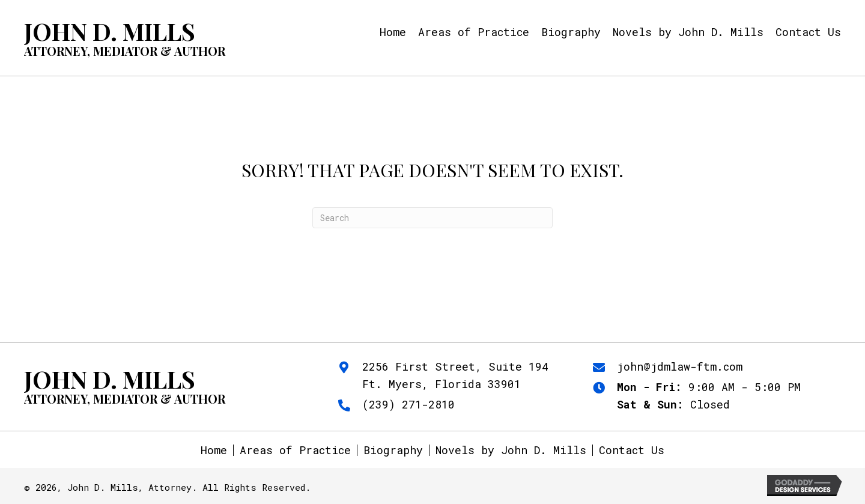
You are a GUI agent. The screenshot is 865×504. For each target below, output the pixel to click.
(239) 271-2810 (408, 404)
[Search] (432, 218)
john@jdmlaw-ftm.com (680, 366)
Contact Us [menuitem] (632, 450)
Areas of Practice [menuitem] (295, 450)
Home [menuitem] (214, 450)
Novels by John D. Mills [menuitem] (511, 450)
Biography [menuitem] (393, 450)
